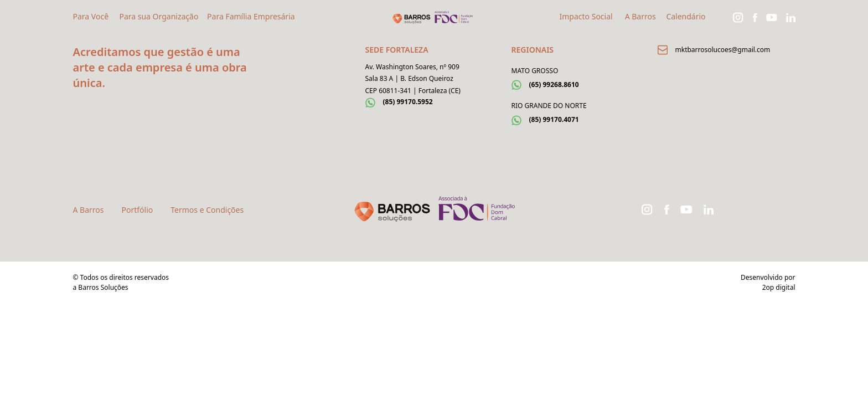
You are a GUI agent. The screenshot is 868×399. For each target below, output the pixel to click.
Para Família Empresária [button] (251, 16)
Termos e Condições (207, 210)
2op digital (779, 287)
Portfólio (138, 210)
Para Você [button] (91, 16)
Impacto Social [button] (586, 16)
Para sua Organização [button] (159, 16)
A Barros (640, 16)
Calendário (686, 16)
